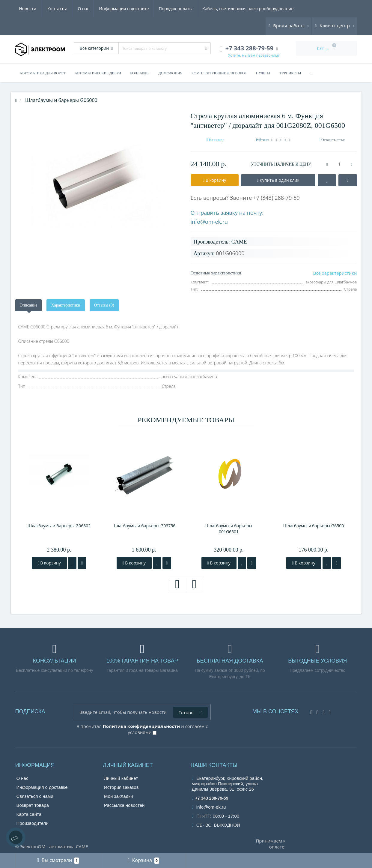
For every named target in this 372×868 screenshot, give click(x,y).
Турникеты (290, 73)
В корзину (49, 563)
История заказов (121, 787)
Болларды (140, 73)
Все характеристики (335, 273)
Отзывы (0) (104, 305)
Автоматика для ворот (43, 73)
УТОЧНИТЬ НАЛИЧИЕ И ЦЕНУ (281, 164)
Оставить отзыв (333, 140)
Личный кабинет (121, 778)
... (311, 73)
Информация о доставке (66, 9)
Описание (29, 305)
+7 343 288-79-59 (210, 798)
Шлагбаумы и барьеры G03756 (144, 526)
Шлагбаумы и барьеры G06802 (59, 526)
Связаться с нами (35, 796)
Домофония (171, 73)
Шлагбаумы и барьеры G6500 (314, 526)
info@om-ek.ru (209, 222)
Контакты (287, 9)
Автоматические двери (98, 73)
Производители (33, 823)
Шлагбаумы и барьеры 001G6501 (229, 529)
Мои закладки (118, 796)
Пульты (263, 73)
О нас (25, 9)
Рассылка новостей (124, 805)
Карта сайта (29, 814)
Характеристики (65, 305)
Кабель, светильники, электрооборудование (193, 9)
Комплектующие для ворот (219, 73)
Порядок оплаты (119, 9)
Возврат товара (33, 805)
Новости (258, 9)
